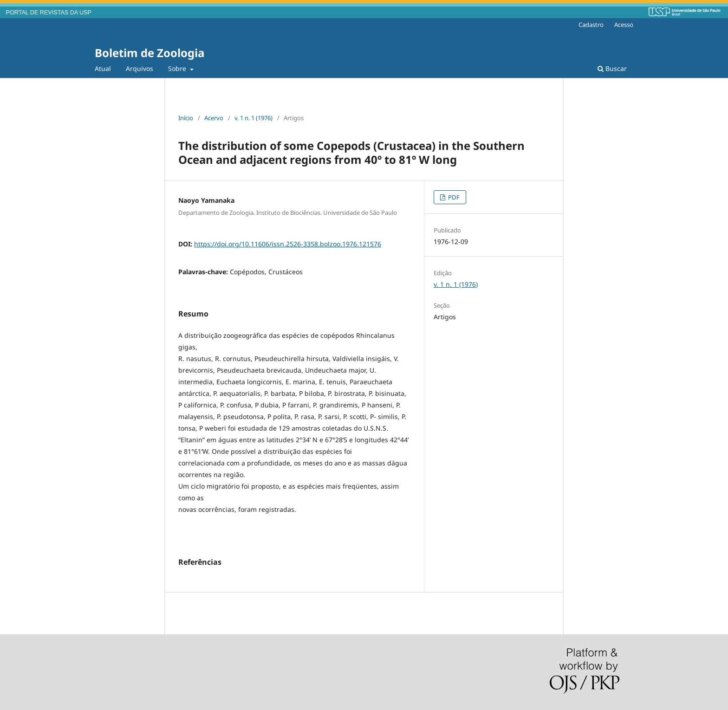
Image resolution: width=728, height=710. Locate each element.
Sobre (178, 68)
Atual (103, 68)
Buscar (612, 68)
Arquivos (140, 68)
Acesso (624, 25)
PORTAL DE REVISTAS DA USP (49, 13)
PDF (453, 197)
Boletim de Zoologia (149, 53)
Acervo (214, 118)
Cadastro (591, 25)
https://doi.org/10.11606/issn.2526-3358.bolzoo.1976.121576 (288, 244)
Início (186, 118)
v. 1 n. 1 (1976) (253, 118)
